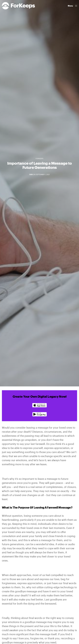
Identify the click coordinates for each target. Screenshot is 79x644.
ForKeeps (39, 159)
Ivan (31, 175)
